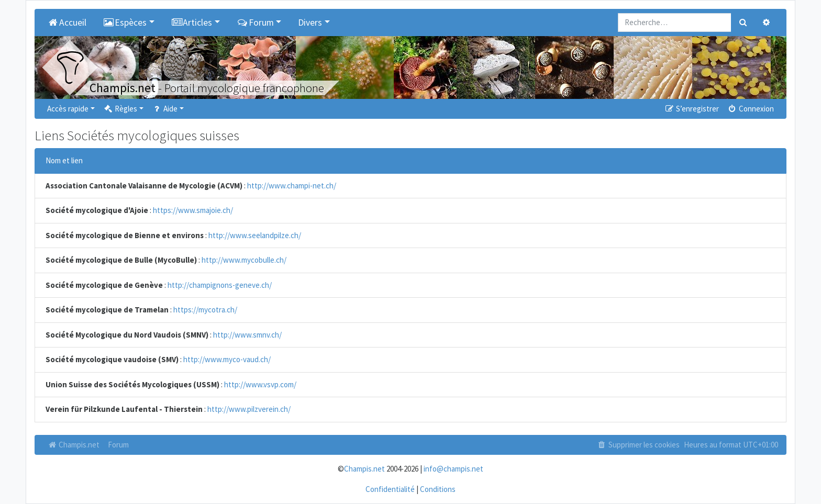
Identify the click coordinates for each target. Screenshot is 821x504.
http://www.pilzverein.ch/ (249, 409)
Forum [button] (255, 23)
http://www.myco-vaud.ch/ (227, 359)
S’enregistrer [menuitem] (691, 109)
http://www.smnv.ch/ (247, 335)
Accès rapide (68, 109)
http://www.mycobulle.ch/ (244, 260)
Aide (165, 109)
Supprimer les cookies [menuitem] (638, 445)
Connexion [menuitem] (751, 109)
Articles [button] (192, 23)
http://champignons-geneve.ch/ (220, 285)
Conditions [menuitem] (438, 489)
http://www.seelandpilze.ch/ (255, 235)
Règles (120, 109)
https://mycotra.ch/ (205, 310)
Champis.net (73, 445)
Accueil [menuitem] (67, 23)
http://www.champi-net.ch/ (292, 186)
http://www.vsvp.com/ (260, 384)
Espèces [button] (125, 23)
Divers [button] (310, 23)
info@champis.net (453, 469)
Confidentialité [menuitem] (390, 489)
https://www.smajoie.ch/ (193, 210)
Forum (118, 445)
